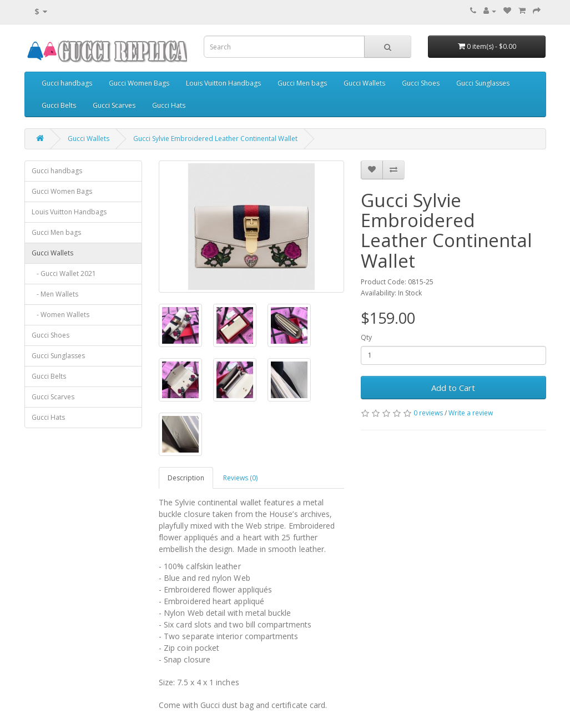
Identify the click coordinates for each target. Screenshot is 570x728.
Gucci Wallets (364, 83)
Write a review (471, 413)
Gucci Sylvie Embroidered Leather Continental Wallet (215, 139)
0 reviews (428, 413)
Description (186, 478)
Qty (366, 337)
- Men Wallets (55, 294)
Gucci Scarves (114, 105)
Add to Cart (453, 388)
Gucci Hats (169, 105)
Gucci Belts (59, 105)
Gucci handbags (67, 83)
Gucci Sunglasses (483, 83)
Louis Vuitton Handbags (223, 83)
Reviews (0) (240, 478)
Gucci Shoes (421, 83)
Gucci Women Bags (139, 83)
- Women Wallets (60, 315)
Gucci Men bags (302, 83)
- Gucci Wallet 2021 (64, 273)
